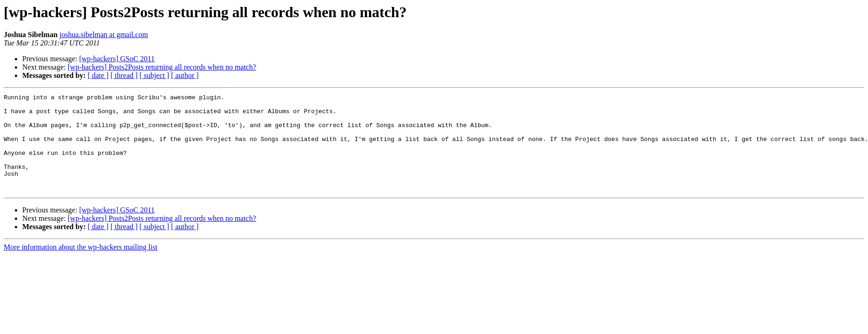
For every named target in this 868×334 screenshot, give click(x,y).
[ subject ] (154, 75)
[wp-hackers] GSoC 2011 (117, 59)
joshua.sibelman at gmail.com (104, 35)
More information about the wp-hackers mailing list (80, 267)
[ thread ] (124, 75)
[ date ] (98, 75)
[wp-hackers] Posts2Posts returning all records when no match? (162, 67)
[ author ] (185, 75)
